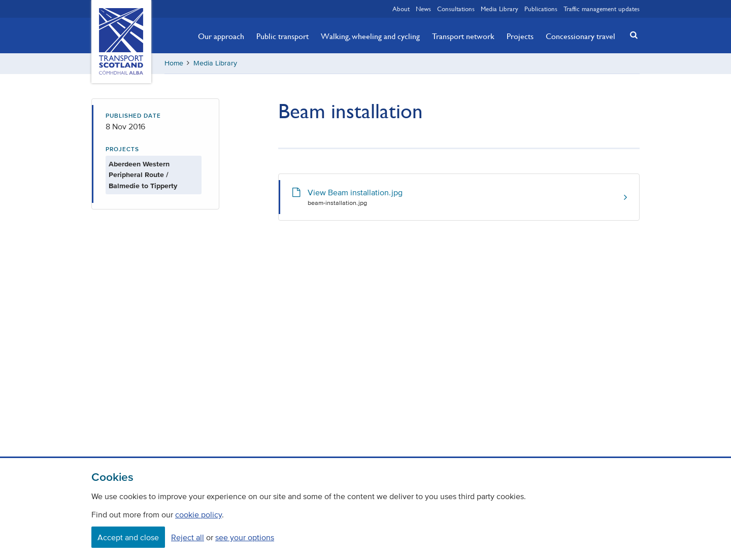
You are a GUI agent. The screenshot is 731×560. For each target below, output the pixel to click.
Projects (520, 36)
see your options (245, 537)
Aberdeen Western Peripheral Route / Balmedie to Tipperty (143, 175)
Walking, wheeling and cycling (370, 36)
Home (174, 63)
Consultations (456, 9)
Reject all (188, 537)
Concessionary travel (580, 36)
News (423, 9)
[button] (631, 35)
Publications (541, 9)
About (401, 9)
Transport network (463, 36)
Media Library (500, 9)
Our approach (221, 36)
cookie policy (198, 514)
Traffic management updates (602, 9)
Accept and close (128, 537)
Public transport (283, 36)
